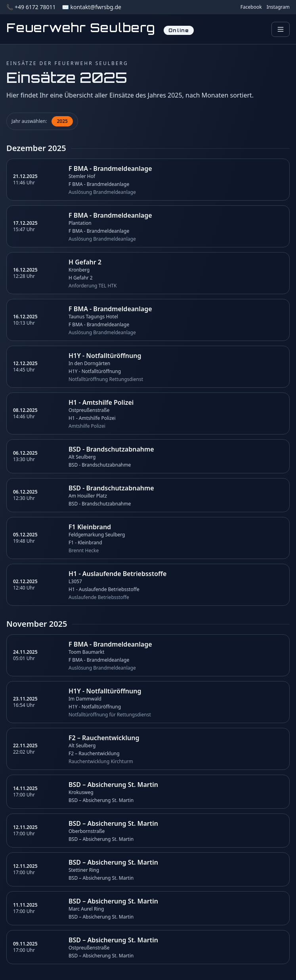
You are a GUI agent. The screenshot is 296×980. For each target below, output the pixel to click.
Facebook (251, 7)
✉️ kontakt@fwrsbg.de (91, 7)
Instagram (278, 7)
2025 (62, 121)
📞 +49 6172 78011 (31, 7)
